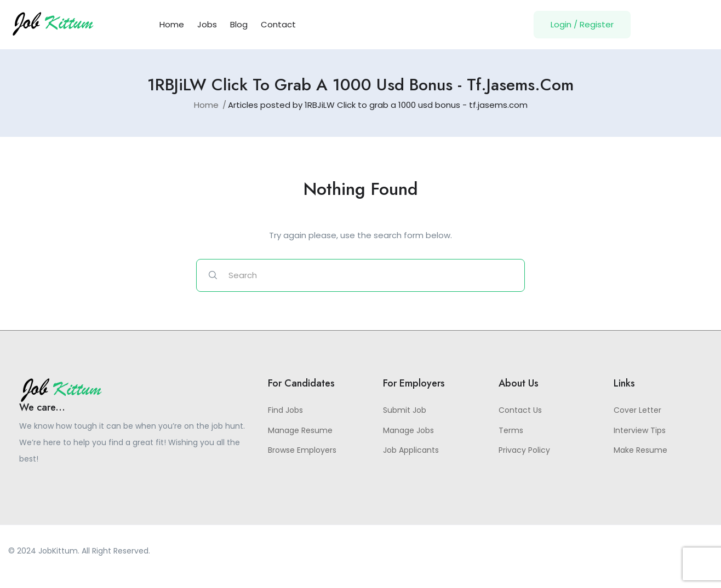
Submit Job (405, 410)
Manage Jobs (408, 430)
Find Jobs (285, 410)
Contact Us (520, 410)
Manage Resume (300, 430)
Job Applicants (411, 450)
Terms (511, 430)
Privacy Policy (524, 450)
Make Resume (640, 450)
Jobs (207, 24)
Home (172, 24)
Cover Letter (637, 410)
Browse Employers (302, 450)
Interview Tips (640, 430)
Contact (278, 24)
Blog (239, 24)
